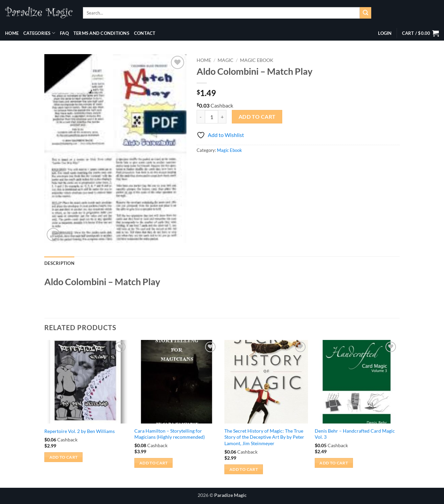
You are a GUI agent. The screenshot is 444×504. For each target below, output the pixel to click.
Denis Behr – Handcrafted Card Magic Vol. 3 (355, 434)
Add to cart (257, 117)
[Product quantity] (212, 117)
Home (12, 33)
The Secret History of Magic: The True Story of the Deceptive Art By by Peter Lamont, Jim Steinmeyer (264, 437)
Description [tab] (59, 263)
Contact (145, 33)
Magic (226, 60)
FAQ (64, 33)
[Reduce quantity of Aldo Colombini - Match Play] (201, 117)
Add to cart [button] (64, 457)
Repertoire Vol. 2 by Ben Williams (80, 431)
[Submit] (365, 13)
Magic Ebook (257, 60)
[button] (385, 33)
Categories (39, 33)
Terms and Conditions (101, 33)
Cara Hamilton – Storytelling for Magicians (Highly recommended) (170, 434)
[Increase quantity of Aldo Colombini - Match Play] (222, 117)
